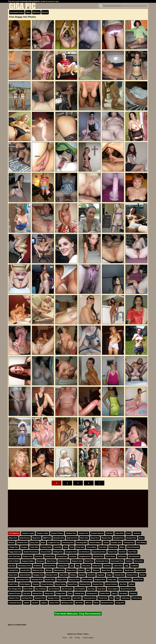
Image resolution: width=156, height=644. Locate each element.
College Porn (14, 547)
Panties (143, 575)
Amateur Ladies (43, 533)
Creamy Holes (46, 547)
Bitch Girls (84, 538)
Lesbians (134, 566)
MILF (88, 570)
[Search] (123, 6)
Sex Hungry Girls (15, 589)
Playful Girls (62, 580)
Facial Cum (112, 552)
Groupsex (40, 561)
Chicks (106, 543)
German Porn (98, 556)
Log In (57, 1)
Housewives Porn (25, 566)
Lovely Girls (25, 570)
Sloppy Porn (61, 593)
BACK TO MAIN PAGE (17, 625)
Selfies (132, 584)
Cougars (24, 547)
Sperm (114, 593)
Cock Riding (141, 543)
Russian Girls (98, 584)
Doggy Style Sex (15, 552)
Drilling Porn (58, 552)
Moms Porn (106, 570)
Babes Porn (13, 538)
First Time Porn (15, 556)
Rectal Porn (72, 584)
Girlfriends (122, 556)
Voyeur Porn (54, 603)
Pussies (36, 584)
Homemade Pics (102, 561)
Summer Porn (40, 598)
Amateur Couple (28, 533)
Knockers (107, 566)
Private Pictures (125, 580)
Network (45, 12)
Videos (28, 12)
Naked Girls (141, 570)
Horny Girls (139, 561)
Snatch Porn (105, 593)
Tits (111, 598)
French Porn (50, 556)
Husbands (38, 566)
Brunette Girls (22, 543)
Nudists (73, 575)
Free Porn (39, 556)
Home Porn (89, 561)
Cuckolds (58, 547)
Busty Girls (34, 543)
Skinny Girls (37, 593)
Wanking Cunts (67, 603)
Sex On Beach (54, 589)
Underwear (126, 598)
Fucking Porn (62, 556)
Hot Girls (12, 566)
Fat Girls (122, 552)
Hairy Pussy (51, 561)
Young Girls (120, 603)
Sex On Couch (67, 589)
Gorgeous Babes (28, 561)
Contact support (88, 638)
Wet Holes (79, 603)
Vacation (35, 603)
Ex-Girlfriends (85, 552)
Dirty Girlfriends (133, 547)
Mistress (96, 570)
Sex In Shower (41, 589)
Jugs (78, 566)
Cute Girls (103, 547)
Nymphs (82, 575)
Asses (129, 533)
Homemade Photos (17, 12)
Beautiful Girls (59, 538)
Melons (81, 570)
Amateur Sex (83, 533)
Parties (11, 580)
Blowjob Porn (119, 538)
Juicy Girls (86, 566)
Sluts (70, 593)
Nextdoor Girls (52, 575)
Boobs (141, 538)
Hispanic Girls (77, 561)
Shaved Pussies (15, 593)
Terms (65, 638)
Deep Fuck (113, 547)
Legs (127, 566)
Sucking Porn (27, 598)
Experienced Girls (99, 552)
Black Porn (95, 538)
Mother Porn (118, 570)
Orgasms (101, 575)
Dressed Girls (46, 552)
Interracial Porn (50, 566)
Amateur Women (97, 533)
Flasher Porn (28, 556)
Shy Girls (27, 593)
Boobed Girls (131, 538)
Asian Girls (119, 533)
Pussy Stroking (47, 584)
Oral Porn (91, 575)
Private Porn (138, 580)
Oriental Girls (119, 575)
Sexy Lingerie (113, 589)
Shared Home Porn (128, 589)
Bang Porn (37, 538)
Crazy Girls (34, 547)
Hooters (129, 561)
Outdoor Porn (132, 575)
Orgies (109, 575)
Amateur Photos (57, 533)
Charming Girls (68, 543)
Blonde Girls (106, 538)
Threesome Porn (90, 598)
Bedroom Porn (72, 538)
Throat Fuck (103, 598)
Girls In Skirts (14, 561)
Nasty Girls (13, 575)
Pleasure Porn (74, 580)
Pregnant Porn (100, 580)
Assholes (137, 533)
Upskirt (27, 603)
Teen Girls (77, 598)
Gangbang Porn (85, 556)
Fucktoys (73, 556)
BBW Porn (47, 538)
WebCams (36, 12)
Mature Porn (71, 570)
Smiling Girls (79, 593)
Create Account (46, 1)
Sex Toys (91, 589)
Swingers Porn (53, 598)
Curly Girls (80, 547)
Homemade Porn (117, 561)
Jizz (72, 566)
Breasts (12, 543)
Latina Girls (118, 566)
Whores (89, 603)
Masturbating (59, 570)
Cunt (72, 547)
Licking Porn (14, 570)
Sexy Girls (101, 589)
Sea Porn (123, 584)
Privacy (78, 638)
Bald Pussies (25, 538)
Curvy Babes (92, 547)
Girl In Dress (111, 556)
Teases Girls (66, 598)
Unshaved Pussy (15, 603)
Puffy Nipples (25, 584)
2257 (71, 638)
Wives (96, 603)
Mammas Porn (38, 570)
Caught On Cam (54, 543)
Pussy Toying (60, 584)
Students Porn (14, 598)
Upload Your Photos (75, 634)
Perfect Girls (50, 580)
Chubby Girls (116, 543)
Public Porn (13, 584)
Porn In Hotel (87, 580)
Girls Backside (134, 556)
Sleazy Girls (49, 593)
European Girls (71, 552)
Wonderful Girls (107, 603)
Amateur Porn (71, 533)
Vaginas (44, 603)
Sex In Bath (28, 589)
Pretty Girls (112, 580)
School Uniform (111, 584)
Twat (117, 598)
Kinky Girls (97, 566)
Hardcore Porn (64, 561)
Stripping (133, 593)
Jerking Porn (63, 566)
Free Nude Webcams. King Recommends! (78, 614)
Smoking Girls (92, 593)
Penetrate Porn (37, 580)
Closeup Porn (129, 543)
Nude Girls (64, 575)
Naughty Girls (39, 575)
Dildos (122, 547)
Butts (43, 543)
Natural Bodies (25, 575)
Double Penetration (31, 552)
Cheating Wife (81, 543)
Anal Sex (109, 533)
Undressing (136, 598)
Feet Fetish (132, 552)
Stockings (123, 593)
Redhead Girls (85, 584)
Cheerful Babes (95, 543)
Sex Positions (80, 589)
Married (49, 570)
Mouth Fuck (129, 570)
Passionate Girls (23, 580)
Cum (65, 547)
